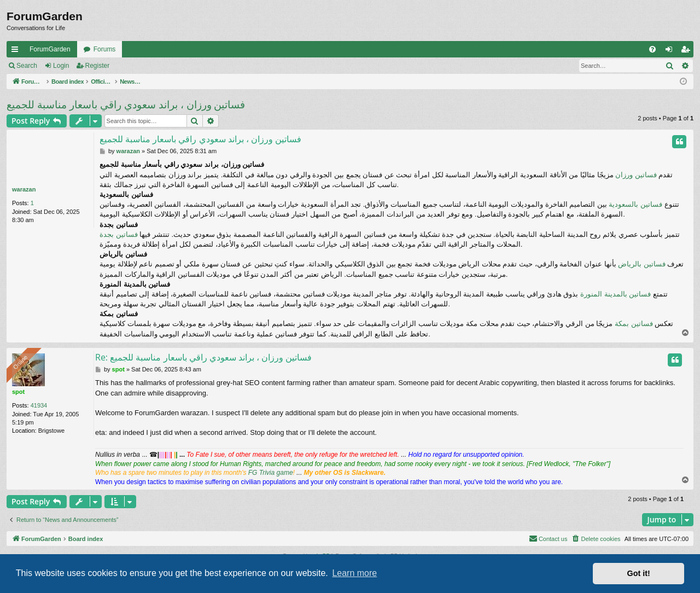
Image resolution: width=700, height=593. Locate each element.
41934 (39, 405)
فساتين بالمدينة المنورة (616, 294)
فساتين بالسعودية (635, 204)
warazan (24, 189)
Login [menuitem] (671, 51)
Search (27, 66)
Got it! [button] (639, 573)
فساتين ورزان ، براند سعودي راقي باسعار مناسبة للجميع (126, 104)
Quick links (17, 51)
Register (98, 66)
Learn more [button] (354, 573)
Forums (105, 49)
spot (18, 392)
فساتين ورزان (636, 175)
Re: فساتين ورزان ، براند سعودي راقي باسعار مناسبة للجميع (203, 357)
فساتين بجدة (119, 234)
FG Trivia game (271, 473)
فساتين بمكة (634, 324)
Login (61, 66)
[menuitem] (652, 49)
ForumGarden (50, 49)
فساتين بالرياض (642, 264)
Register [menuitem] (688, 51)
